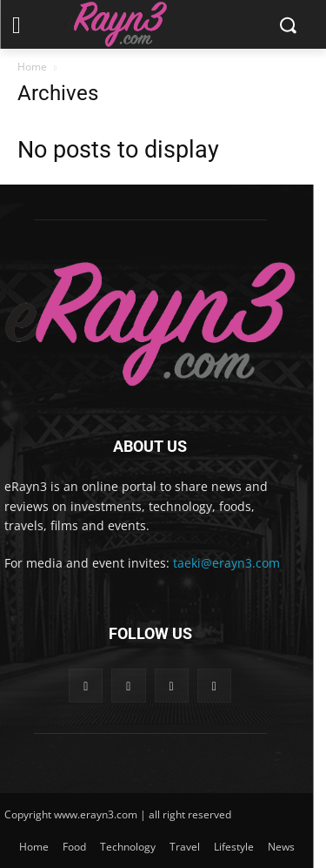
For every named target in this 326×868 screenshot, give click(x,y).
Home (32, 67)
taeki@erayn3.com (226, 563)
